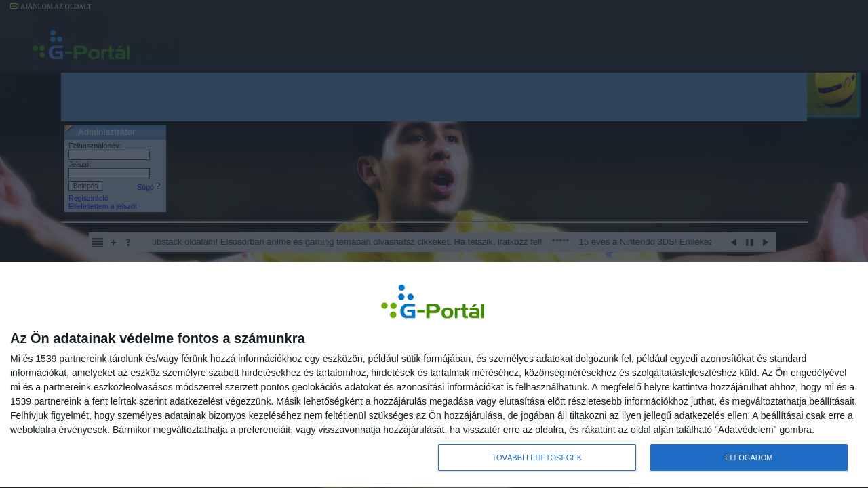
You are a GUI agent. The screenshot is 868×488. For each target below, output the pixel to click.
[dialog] (434, 375)
